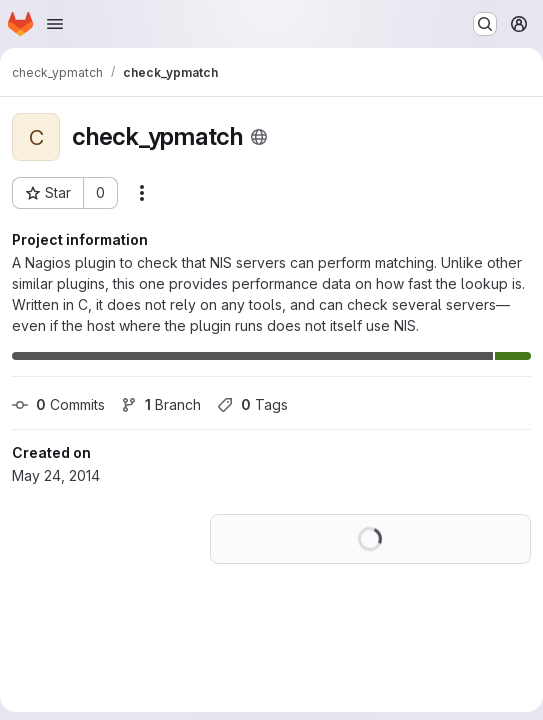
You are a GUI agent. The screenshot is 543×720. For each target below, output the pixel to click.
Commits (58, 404)
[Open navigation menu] (55, 24)
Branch (161, 404)
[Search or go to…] (485, 24)
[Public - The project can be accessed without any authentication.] (259, 137)
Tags (252, 404)
